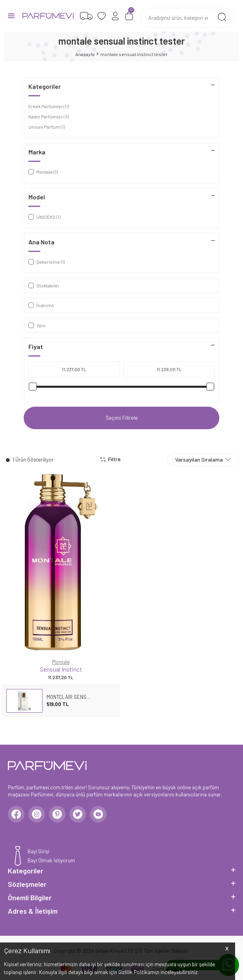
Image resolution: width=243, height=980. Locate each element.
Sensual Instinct (61, 669)
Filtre (110, 459)
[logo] (48, 16)
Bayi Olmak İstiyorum (51, 860)
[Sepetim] (129, 16)
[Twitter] (78, 814)
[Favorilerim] (86, 16)
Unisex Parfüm (47, 127)
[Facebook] (16, 814)
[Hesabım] (115, 16)
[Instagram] (37, 814)
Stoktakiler (44, 285)
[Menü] (11, 15)
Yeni (37, 325)
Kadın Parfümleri (49, 116)
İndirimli (41, 305)
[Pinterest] (57, 814)
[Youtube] (98, 814)
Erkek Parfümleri (49, 106)
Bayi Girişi (38, 851)
